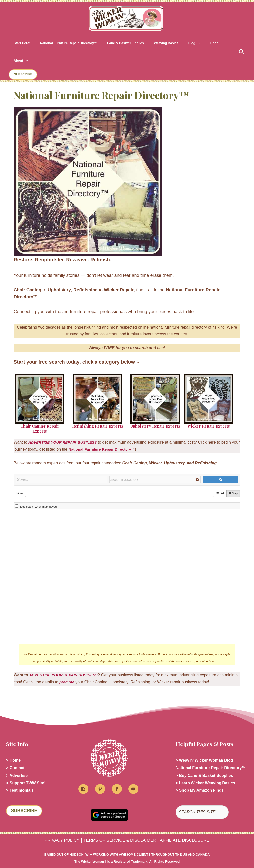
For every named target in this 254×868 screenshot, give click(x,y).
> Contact (15, 750)
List (220, 476)
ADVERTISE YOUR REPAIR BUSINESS (65, 656)
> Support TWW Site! (26, 765)
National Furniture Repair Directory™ (112, 432)
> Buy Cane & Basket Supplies (204, 758)
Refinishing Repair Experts (98, 409)
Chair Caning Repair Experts (40, 411)
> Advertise (17, 758)
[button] (176, 43)
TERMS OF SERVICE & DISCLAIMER (119, 821)
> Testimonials (20, 773)
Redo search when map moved (38, 488)
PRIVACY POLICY (57, 821)
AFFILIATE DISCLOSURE (189, 821)
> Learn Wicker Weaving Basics (205, 765)
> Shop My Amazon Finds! (200, 773)
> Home (13, 742)
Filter (20, 476)
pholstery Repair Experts (157, 409)
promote (82, 663)
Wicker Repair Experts (209, 409)
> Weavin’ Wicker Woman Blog (204, 742)
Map (233, 476)
